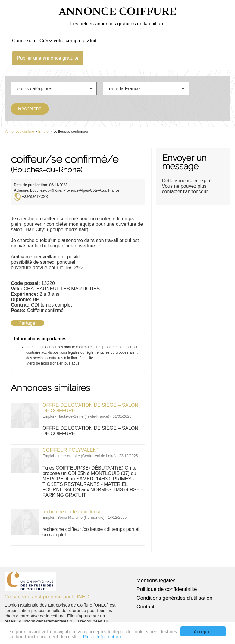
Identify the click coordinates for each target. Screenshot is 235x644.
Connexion (24, 41)
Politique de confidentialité (167, 589)
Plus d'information (102, 637)
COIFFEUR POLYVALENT (71, 450)
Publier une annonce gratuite (48, 58)
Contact (146, 607)
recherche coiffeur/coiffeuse (72, 512)
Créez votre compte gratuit (68, 41)
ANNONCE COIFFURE (118, 12)
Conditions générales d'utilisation (174, 598)
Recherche (30, 108)
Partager (28, 323)
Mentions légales (156, 580)
